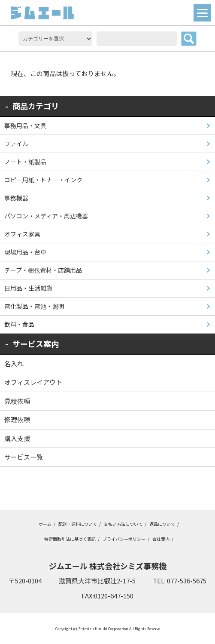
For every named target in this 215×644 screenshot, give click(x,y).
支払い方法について (123, 524)
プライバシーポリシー (124, 539)
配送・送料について (78, 524)
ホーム (45, 524)
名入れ (14, 363)
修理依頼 (17, 419)
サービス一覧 (24, 457)
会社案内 (161, 539)
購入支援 (17, 438)
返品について (162, 524)
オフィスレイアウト (33, 382)
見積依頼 (17, 401)
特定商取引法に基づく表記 (70, 539)
